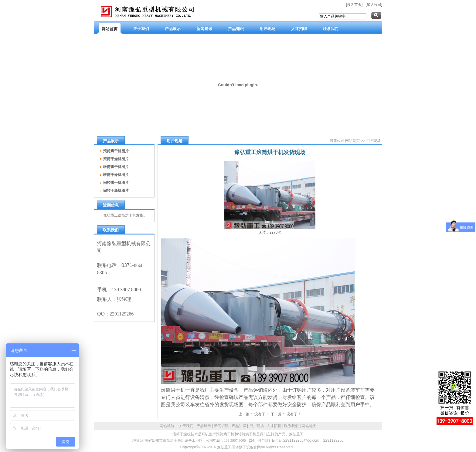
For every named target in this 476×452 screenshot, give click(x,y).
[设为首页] (354, 5)
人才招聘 (274, 426)
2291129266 (333, 440)
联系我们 (291, 426)
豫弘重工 (296, 434)
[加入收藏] (374, 5)
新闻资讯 (221, 426)
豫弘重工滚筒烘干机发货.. (124, 215)
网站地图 (309, 426)
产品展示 (204, 426)
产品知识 (239, 426)
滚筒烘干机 (225, 434)
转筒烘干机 (247, 434)
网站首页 (352, 141)
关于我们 (186, 426)
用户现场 (373, 141)
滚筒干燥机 (182, 434)
